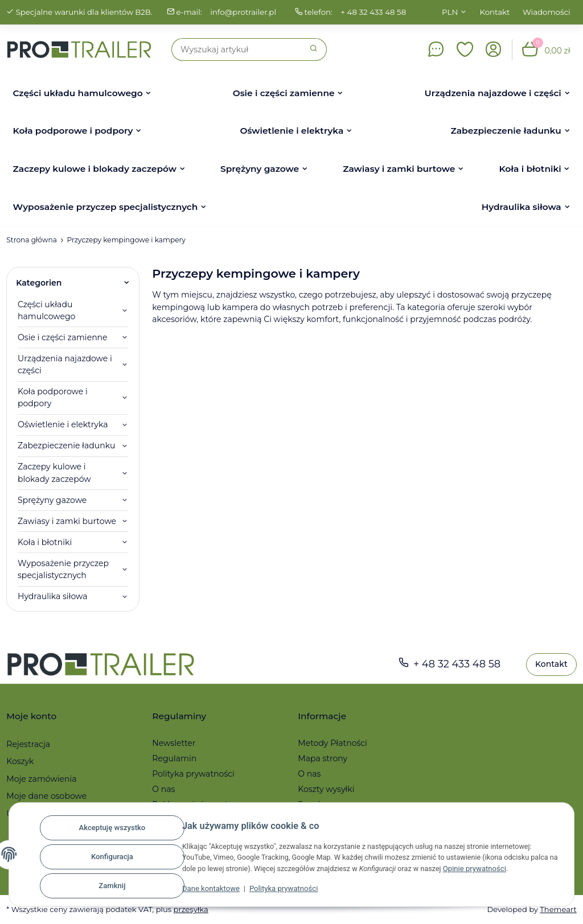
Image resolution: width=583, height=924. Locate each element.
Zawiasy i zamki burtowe (67, 521)
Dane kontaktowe (216, 891)
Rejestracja (28, 744)
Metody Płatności (332, 743)
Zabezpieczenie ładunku (66, 445)
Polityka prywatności (289, 891)
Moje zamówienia (41, 779)
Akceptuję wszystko (118, 830)
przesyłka (192, 909)
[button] (465, 49)
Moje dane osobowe (46, 796)
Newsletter (174, 743)
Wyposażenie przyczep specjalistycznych (63, 569)
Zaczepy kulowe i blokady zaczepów (54, 473)
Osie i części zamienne (63, 337)
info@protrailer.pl (244, 12)
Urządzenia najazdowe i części (65, 364)
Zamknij (118, 886)
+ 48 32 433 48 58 (375, 12)
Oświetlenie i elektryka (63, 424)
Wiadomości (547, 12)
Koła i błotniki (45, 542)
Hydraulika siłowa (52, 596)
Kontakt (495, 12)
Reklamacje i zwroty (192, 805)
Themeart (558, 909)
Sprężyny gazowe (52, 500)
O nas (163, 789)
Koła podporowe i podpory (53, 397)
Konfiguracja (117, 858)
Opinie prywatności (520, 871)
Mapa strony (323, 758)
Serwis (311, 805)
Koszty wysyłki (326, 789)
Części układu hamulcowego (46, 310)
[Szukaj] (237, 49)
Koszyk (20, 761)
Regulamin (174, 758)
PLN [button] (450, 12)
